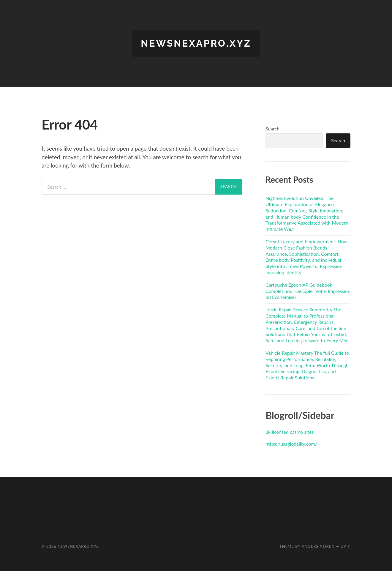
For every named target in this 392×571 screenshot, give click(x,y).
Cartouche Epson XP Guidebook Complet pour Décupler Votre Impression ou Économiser (308, 291)
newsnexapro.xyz (196, 43)
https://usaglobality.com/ (291, 444)
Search (272, 128)
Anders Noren (318, 546)
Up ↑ (345, 546)
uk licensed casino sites (290, 432)
